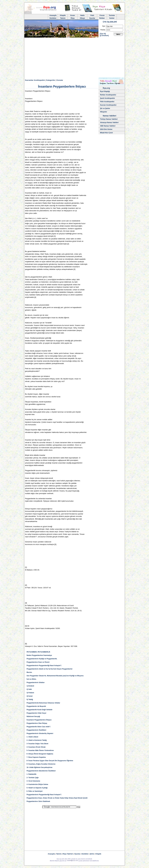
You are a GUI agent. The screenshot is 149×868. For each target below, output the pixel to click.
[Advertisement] (74, 58)
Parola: (103, 30)
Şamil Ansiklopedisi (107, 98)
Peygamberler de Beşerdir (36, 706)
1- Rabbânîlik (31, 774)
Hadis (82, 15)
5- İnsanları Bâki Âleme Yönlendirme (40, 750)
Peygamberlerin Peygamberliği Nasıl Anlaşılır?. (44, 666)
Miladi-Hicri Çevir (106, 133)
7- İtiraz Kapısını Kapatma (36, 757)
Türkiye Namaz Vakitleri (109, 119)
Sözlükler (53, 18)
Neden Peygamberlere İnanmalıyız (39, 655)
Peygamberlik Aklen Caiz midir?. (39, 727)
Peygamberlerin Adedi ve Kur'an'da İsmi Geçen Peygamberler (50, 669)
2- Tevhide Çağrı (33, 778)
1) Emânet (30, 686)
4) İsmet (30, 696)
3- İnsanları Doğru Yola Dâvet (37, 744)
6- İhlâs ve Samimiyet (35, 791)
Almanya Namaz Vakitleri (109, 123)
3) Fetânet (30, 693)
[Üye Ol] (103, 34)
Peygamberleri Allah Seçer (36, 713)
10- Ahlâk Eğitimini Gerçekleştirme (39, 767)
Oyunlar (92, 18)
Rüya (73, 18)
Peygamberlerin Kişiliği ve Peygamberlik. (42, 659)
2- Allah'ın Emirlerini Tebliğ (37, 740)
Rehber (102, 18)
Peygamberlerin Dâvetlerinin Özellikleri (41, 771)
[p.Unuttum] (104, 36)
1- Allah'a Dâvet (32, 737)
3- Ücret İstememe (33, 781)
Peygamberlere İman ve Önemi (38, 662)
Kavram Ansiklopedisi (108, 105)
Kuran (73, 15)
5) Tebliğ (30, 699)
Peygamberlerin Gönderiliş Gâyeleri (40, 733)
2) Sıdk (29, 689)
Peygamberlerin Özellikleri (36, 730)
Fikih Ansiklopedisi (107, 102)
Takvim (63, 18)
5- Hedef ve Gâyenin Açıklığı (37, 788)
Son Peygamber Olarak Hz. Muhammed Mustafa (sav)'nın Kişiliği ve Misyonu (55, 676)
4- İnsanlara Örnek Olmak (36, 747)
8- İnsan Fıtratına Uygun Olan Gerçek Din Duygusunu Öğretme (50, 761)
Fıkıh (92, 15)
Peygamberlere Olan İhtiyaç (37, 723)
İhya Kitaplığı (105, 91)
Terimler (112, 15)
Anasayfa (53, 15)
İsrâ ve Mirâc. (32, 679)
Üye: (104, 26)
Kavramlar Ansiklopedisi (35, 80)
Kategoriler (51, 80)
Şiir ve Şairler (105, 108)
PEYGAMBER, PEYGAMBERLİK (38, 652)
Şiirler (92, 854)
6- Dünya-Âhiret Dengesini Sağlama (40, 754)
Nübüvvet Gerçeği (33, 716)
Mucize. (29, 672)
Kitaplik (63, 15)
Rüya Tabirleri (68, 854)
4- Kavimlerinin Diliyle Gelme (37, 784)
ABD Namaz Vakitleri (108, 126)
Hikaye (82, 18)
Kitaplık (98, 854)
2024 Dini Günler (106, 129)
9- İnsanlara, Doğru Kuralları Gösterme (41, 764)
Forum (102, 15)
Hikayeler (104, 112)
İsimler (112, 18)
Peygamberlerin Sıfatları (36, 683)
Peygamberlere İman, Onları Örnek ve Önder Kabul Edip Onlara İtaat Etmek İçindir (57, 798)
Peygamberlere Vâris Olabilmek (39, 801)
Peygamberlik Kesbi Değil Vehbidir (39, 710)
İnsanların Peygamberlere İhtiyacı (39, 720)
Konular (60, 80)
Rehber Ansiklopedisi (108, 95)
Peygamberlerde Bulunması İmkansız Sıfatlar (43, 703)
